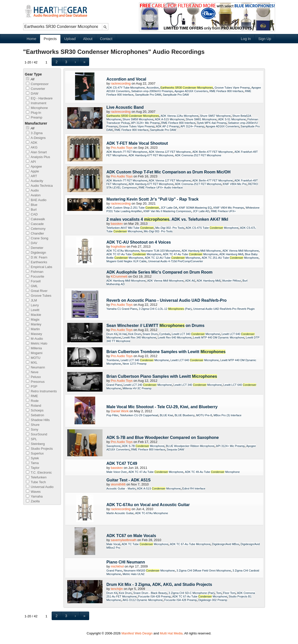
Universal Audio (40, 487)
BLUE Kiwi (167, 415)
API (31, 162)
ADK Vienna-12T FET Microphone (170, 152)
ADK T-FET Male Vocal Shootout (137, 143)
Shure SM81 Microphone (201, 119)
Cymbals (165, 334)
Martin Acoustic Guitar (120, 513)
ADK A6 (190, 281)
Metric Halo (37, 343)
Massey (34, 334)
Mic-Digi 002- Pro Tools (170, 228)
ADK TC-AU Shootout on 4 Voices (139, 242)
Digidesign (36, 253)
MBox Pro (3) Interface (228, 415)
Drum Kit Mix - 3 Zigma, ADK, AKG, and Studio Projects (159, 584)
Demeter (35, 248)
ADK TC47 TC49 (122, 463)
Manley (34, 324)
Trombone (113, 360)
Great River (37, 291)
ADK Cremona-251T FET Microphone (198, 155)
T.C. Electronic (39, 472)
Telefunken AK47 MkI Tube (130, 228)
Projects (50, 39)
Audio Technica (39, 186)
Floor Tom (229, 593)
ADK (32, 143)
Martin (33, 329)
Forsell (33, 281)
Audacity (35, 181)
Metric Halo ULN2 (134, 574)
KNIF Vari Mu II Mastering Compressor (167, 211)
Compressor (37, 84)
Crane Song (37, 238)
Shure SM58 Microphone (138, 119)
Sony (32, 429)
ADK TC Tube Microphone (145, 544)
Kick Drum (135, 334)
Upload (70, 39)
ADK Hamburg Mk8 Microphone (201, 251)
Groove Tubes (39, 296)
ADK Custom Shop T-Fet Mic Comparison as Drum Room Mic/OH (169, 172)
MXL (32, 363)
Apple (32, 171)
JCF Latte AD (201, 211)
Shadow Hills (38, 420)
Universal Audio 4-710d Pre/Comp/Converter (176, 261)
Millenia (34, 348)
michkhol (117, 566)
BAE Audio (36, 200)
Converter (36, 89)
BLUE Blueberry (185, 415)
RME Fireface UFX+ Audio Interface (161, 187)
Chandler (35, 233)
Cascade (35, 224)
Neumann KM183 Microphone (149, 571)
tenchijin (117, 589)
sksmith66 (118, 484)
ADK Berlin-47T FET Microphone (213, 152)
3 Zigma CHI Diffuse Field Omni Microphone (204, 571)
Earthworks (37, 262)
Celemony (36, 229)
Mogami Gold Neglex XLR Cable (127, 261)
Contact (106, 39)
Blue (32, 205)
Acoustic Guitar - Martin (121, 488)
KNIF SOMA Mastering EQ (195, 208)
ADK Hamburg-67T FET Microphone (151, 155)
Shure (33, 425)
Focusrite (35, 276)
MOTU (33, 358)
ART (32, 176)
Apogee (34, 166)
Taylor (33, 468)
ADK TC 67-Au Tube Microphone (134, 254)
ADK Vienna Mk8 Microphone (241, 251)
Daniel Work (120, 411)
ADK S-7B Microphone (143, 446)
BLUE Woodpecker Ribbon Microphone (190, 446)
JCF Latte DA (169, 208)
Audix (32, 190)
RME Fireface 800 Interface (226, 91)
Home (31, 39)
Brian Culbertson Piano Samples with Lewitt (162, 376)
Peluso (33, 377)
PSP (32, 386)
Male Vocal (113, 544)
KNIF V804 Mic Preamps (229, 208)
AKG (32, 147)
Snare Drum (150, 334)
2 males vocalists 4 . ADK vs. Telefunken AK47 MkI (167, 219)
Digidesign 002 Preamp (213, 600)
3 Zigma (34, 133)
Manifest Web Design (137, 633)
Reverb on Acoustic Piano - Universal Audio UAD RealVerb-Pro (167, 300)
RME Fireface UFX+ (223, 211)
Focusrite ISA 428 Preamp (154, 596)
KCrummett (119, 276)
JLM (31, 300)
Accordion (153, 88)
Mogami (34, 353)
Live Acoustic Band (125, 107)
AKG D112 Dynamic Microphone (143, 600)
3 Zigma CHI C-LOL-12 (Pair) (165, 309)
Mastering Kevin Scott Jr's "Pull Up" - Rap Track (153, 199)
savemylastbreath (124, 540)
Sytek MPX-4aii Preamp (212, 123)
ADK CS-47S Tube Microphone (212, 228)
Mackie (34, 315)
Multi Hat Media (171, 633)
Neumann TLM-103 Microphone (160, 251)
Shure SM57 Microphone (215, 116)
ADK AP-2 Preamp (167, 126)
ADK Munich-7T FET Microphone (127, 152)
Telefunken (36, 477)
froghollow (118, 247)
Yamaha (34, 496)
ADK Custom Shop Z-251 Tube (133, 208)
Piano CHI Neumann (126, 562)
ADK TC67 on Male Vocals (131, 536)
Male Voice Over (117, 472)
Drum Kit (112, 334)
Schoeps (35, 410)
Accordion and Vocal (126, 79)
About (88, 39)
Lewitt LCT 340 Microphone (196, 334)
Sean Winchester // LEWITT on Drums (156, 326)
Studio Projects (39, 449)
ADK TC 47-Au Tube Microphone (190, 254)
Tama (32, 463)
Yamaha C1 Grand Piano (122, 309)
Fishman (35, 272)
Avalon (33, 195)
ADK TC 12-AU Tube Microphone (172, 258)
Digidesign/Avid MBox (226, 544)
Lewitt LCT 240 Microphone (148, 385)
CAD (32, 214)
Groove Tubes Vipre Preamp (232, 88)
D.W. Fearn (37, 257)
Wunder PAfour (231, 281)
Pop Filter (112, 415)
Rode (32, 401)
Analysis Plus (38, 157)
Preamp (34, 117)
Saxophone (114, 446)
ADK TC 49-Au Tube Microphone (212, 472)
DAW (32, 93)
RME (32, 396)
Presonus (35, 382)
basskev (117, 224)
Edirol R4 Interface (194, 488)
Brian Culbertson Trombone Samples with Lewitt (166, 352)
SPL (31, 439)
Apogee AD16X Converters (191, 91)
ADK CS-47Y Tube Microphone (126, 88)
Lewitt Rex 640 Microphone (175, 337)
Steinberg (35, 444)
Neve (32, 372)
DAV (32, 243)
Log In (246, 39)
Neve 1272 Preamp (135, 364)
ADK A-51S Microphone (170, 119)
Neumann (36, 367)
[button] (57, 62)
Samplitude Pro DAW (148, 95)
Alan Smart (36, 152)
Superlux (35, 453)
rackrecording (121, 83)
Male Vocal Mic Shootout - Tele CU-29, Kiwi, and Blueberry (162, 407)
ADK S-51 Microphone (232, 119)
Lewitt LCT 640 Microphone (195, 360)
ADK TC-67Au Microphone (123, 251)
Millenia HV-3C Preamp (137, 388)
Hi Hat (123, 334)
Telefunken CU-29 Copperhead (139, 415)
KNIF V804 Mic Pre (235, 184)
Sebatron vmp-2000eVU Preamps (152, 91)
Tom (219, 593)
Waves (33, 492)
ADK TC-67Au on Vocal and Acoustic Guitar (148, 505)
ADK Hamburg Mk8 (231, 254)
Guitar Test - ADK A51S (129, 480)
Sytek (32, 458)
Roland (34, 406)
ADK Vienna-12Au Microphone (180, 116)
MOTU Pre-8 (204, 415)
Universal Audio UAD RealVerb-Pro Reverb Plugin (224, 309)
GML (32, 286)
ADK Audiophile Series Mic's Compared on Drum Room (160, 272)
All (30, 79)
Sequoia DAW (175, 449)
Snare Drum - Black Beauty (150, 593)
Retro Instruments (41, 391)
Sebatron (35, 415)
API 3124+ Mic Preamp (145, 123)
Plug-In (34, 113)
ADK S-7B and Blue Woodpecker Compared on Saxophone (163, 438)
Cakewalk (36, 219)
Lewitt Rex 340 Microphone (139, 337)
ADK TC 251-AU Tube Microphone (230, 258)
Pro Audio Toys (122, 148)
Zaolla (33, 501)
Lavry (32, 305)
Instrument (36, 103)
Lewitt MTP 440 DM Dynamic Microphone (219, 337)
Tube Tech (36, 482)
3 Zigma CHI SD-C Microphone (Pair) (191, 593)
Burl (31, 210)
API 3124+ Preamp (192, 126)
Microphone (37, 108)
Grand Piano (114, 385)
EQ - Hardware (39, 98)
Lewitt (33, 310)
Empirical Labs (39, 267)
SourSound (37, 434)
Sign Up (265, 39)
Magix (33, 319)
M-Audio (35, 339)
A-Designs (36, 138)
